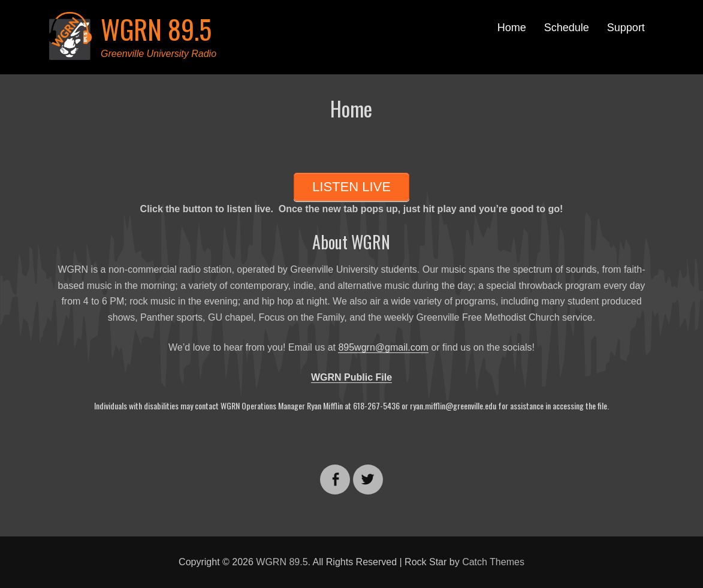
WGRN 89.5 (156, 29)
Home (512, 28)
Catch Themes (493, 562)
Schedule (567, 28)
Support (626, 28)
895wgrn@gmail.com (383, 347)
